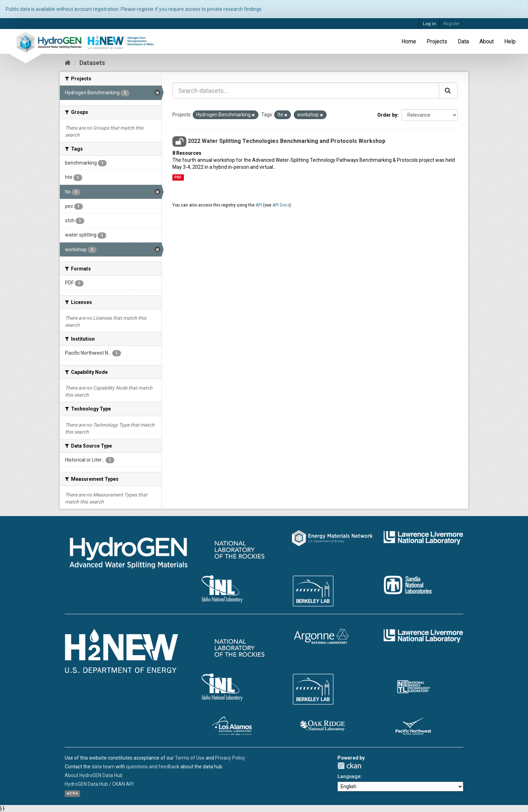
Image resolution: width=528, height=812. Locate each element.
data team (103, 767)
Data (463, 41)
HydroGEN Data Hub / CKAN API (99, 784)
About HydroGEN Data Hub (94, 775)
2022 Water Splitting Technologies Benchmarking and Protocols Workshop (287, 141)
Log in (429, 24)
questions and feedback (153, 767)
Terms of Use (190, 758)
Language (349, 776)
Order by (387, 115)
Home (409, 41)
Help (510, 41)
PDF (178, 177)
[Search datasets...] (306, 90)
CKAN (349, 766)
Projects (437, 41)
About (487, 41)
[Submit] (448, 90)
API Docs (281, 205)
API (259, 205)
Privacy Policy (230, 758)
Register (452, 24)
